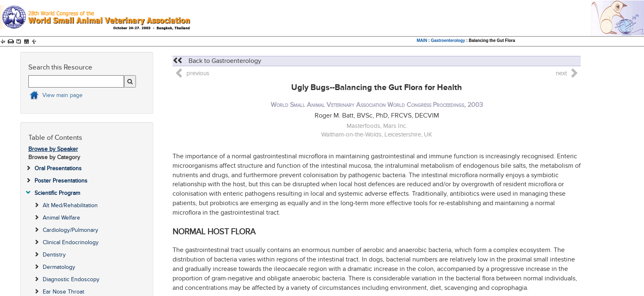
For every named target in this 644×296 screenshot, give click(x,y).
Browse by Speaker (53, 149)
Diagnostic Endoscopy (71, 279)
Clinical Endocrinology (71, 242)
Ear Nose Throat (63, 292)
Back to (217, 61)
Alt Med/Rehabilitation (70, 205)
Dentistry (54, 255)
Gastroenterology (448, 40)
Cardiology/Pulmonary (70, 230)
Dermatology (59, 267)
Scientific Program (57, 193)
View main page (62, 95)
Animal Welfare (61, 218)
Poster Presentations (61, 181)
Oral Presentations (58, 168)
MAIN (422, 40)
